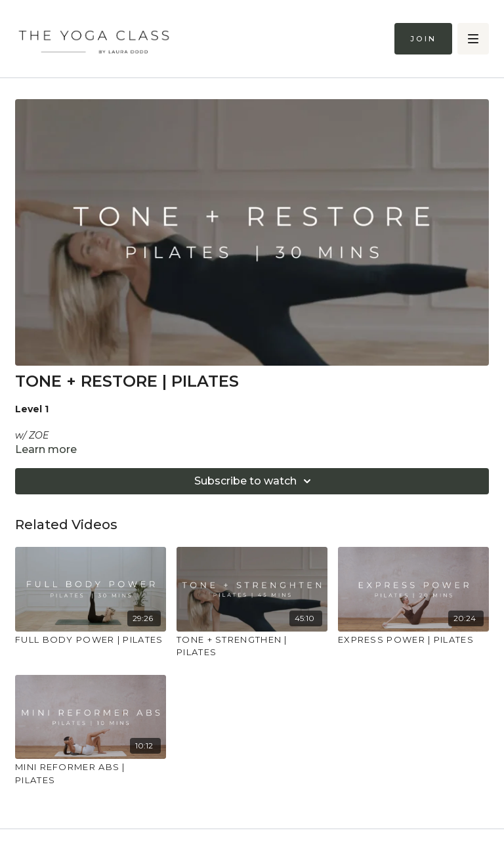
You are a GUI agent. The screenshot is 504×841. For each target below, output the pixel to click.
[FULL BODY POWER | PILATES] (91, 640)
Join (423, 39)
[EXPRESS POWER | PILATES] (413, 640)
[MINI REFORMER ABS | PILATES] (91, 774)
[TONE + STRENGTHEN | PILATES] (252, 646)
